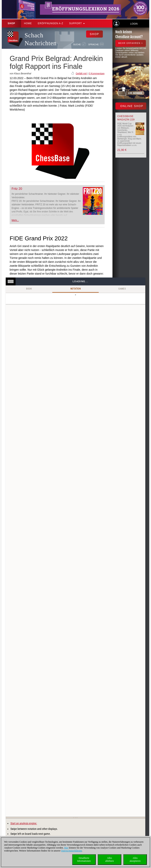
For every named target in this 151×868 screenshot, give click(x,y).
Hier (66, 848)
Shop (11, 23)
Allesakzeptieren (135, 859)
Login (134, 24)
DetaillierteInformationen (84, 859)
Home (28, 23)
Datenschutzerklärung (71, 851)
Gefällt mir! (81, 74)
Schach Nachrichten (41, 39)
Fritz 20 (17, 189)
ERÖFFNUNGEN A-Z (51, 23)
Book (29, 289)
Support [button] (77, 23)
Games (122, 289)
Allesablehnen (109, 859)
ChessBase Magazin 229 (126, 118)
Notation (75, 289)
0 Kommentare (97, 74)
